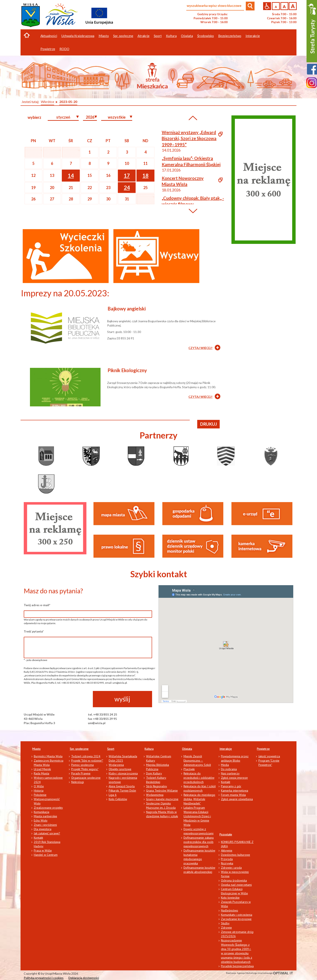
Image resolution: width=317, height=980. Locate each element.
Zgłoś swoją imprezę (234, 778)
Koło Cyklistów (118, 799)
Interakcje (226, 749)
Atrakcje (144, 36)
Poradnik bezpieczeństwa (237, 966)
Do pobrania (229, 769)
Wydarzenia (116, 765)
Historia (39, 791)
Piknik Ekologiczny (127, 370)
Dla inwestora (43, 829)
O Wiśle (39, 786)
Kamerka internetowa (235, 791)
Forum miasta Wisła (233, 795)
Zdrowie (226, 928)
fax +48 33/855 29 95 (102, 719)
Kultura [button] (171, 36)
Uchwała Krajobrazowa (78, 36)
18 (145, 175)
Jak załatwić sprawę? (47, 833)
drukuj (209, 424)
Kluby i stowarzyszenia (123, 773)
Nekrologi (78, 782)
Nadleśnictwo (230, 910)
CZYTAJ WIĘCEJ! (200, 348)
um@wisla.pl (97, 723)
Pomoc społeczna (82, 765)
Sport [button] (158, 36)
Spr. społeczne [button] (123, 36)
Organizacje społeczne (86, 778)
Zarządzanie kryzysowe (236, 919)
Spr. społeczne (79, 749)
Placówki (189, 769)
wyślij (122, 699)
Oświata (187, 749)
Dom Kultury (154, 773)
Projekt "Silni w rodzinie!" (87, 761)
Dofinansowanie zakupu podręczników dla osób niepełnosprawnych (199, 842)
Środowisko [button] (206, 36)
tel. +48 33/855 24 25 (102, 714)
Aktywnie (227, 850)
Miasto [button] (104, 36)
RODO (64, 49)
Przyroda (227, 859)
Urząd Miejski (42, 769)
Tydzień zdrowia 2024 (86, 756)
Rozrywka (227, 863)
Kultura (149, 749)
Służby (225, 923)
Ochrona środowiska (234, 880)
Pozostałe (226, 834)
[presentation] (56, 699)
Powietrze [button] (48, 49)
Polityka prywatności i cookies (44, 978)
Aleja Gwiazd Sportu (122, 786)
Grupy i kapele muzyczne (162, 799)
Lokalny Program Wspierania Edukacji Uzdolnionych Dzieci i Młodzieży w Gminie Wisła (197, 816)
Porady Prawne (81, 773)
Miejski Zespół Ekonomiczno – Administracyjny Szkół (197, 761)
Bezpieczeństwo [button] (230, 36)
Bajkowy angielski (127, 309)
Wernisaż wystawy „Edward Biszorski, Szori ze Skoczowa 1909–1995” (189, 138)
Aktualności (49, 36)
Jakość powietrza (269, 756)
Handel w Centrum (46, 855)
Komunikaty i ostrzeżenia (237, 915)
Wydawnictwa (155, 795)
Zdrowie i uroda (231, 868)
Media (225, 765)
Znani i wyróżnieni (45, 825)
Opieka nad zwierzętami (236, 885)
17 (127, 175)
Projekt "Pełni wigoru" (85, 769)
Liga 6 (113, 795)
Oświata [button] (187, 36)
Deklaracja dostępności (84, 978)
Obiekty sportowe (120, 769)
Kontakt (38, 838)
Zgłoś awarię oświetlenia (237, 799)
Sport (111, 749)
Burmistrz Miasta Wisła (48, 756)
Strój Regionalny (157, 786)
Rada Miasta (41, 773)
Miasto (36, 749)
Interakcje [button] (253, 36)
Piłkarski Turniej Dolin (122, 791)
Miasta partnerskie (45, 816)
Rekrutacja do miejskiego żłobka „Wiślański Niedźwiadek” (199, 799)
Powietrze (263, 749)
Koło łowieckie (230, 898)
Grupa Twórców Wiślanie (162, 791)
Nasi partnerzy (230, 773)
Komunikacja (41, 812)
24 (127, 187)
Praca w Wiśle (43, 850)
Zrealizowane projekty (48, 808)
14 (71, 175)
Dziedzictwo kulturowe (236, 855)
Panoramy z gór (231, 786)
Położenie (40, 795)
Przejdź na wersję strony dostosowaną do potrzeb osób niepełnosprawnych (267, 6)
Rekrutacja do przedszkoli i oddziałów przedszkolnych (199, 778)
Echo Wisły (41, 820)
